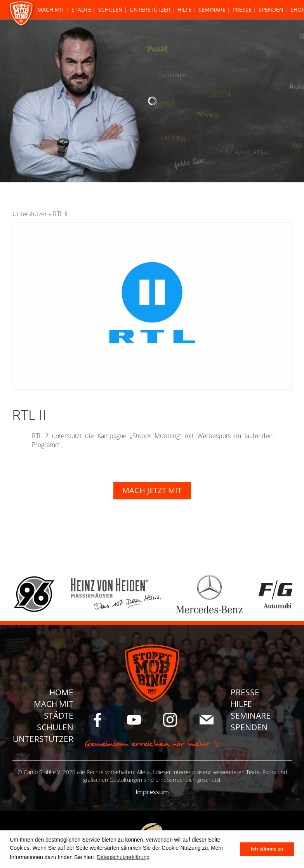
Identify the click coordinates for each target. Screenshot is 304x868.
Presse (242, 10)
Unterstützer (150, 10)
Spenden (271, 10)
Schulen (110, 10)
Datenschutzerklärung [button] (123, 857)
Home (61, 692)
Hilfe (184, 10)
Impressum (152, 792)
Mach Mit (51, 10)
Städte (81, 10)
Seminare (212, 10)
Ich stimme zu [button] (267, 849)
